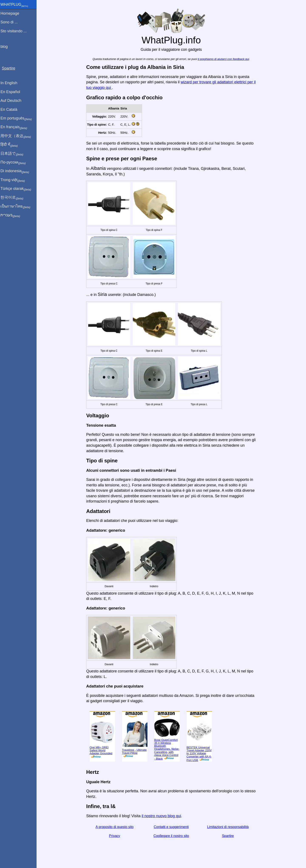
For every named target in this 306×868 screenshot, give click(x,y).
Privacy (115, 836)
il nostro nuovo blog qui (162, 816)
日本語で (14, 154)
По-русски (15, 162)
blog (6, 47)
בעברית (12, 215)
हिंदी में (11, 145)
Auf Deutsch (13, 101)
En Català (11, 109)
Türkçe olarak (18, 189)
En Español (12, 92)
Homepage (12, 13)
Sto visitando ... (15, 31)
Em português (18, 118)
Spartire (229, 836)
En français (16, 127)
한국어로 (14, 197)
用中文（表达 (18, 136)
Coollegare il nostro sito (172, 836)
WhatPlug (16, 5)
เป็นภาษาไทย (17, 206)
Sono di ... (11, 22)
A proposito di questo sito (115, 827)
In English (11, 83)
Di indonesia (17, 171)
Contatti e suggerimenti (172, 827)
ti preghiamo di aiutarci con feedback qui (224, 59)
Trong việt (15, 180)
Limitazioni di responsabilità (229, 827)
